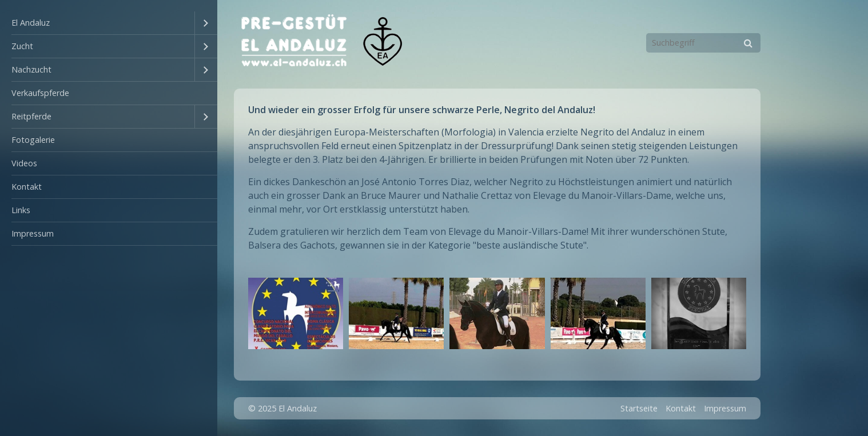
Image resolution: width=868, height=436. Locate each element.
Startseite (639, 408)
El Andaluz (31, 23)
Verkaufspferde (40, 93)
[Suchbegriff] (703, 43)
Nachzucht (31, 69)
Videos (24, 163)
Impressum (33, 233)
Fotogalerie (33, 140)
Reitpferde (31, 116)
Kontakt (27, 187)
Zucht (22, 46)
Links (21, 210)
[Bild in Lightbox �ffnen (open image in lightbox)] (296, 313)
